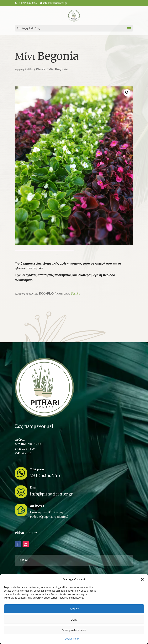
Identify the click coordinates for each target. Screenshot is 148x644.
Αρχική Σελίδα (24, 69)
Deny (74, 619)
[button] (142, 579)
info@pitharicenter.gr (51, 494)
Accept (74, 609)
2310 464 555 (45, 476)
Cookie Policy (72, 639)
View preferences (74, 630)
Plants (41, 69)
